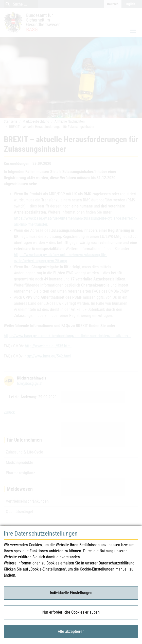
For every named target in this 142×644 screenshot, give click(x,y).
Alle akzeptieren (71, 631)
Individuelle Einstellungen (71, 593)
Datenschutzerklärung (117, 563)
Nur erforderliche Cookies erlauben (71, 612)
